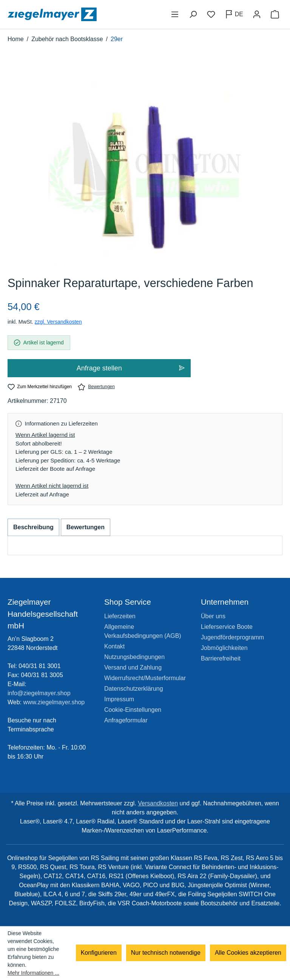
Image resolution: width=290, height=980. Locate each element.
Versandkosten (158, 803)
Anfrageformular (126, 720)
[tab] (33, 527)
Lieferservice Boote (227, 627)
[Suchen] (193, 14)
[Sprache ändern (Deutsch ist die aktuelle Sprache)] (234, 14)
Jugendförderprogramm (232, 637)
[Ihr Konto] (257, 14)
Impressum (119, 699)
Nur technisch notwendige (166, 953)
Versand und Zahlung (133, 667)
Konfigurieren (99, 953)
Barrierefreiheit (221, 658)
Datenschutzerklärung (134, 689)
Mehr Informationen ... (33, 973)
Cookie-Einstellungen (133, 710)
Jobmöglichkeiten (224, 648)
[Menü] (175, 14)
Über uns (213, 616)
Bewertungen (96, 387)
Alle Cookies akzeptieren (248, 953)
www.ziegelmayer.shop (54, 702)
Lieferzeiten (120, 616)
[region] (145, 168)
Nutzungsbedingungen (134, 657)
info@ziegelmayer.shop (39, 693)
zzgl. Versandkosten (58, 322)
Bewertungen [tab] (86, 527)
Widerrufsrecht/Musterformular (145, 678)
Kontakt (114, 646)
